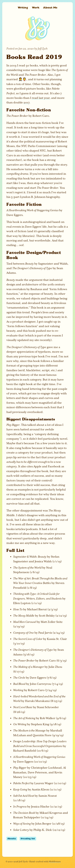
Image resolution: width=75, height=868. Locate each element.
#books (12, 838)
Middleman (55, 862)
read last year (41, 98)
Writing (23, 7)
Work (36, 7)
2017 (26, 102)
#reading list (28, 838)
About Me (50, 7)
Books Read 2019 (34, 57)
